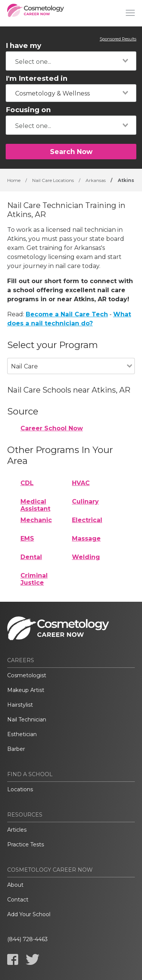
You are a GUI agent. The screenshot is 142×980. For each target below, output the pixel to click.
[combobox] (71, 61)
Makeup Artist (26, 690)
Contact (18, 900)
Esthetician (22, 734)
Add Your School (29, 914)
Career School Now (52, 428)
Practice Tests (26, 844)
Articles (17, 830)
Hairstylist (20, 705)
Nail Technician (27, 720)
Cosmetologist (27, 675)
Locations (20, 789)
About (15, 885)
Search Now (71, 152)
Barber (16, 749)
